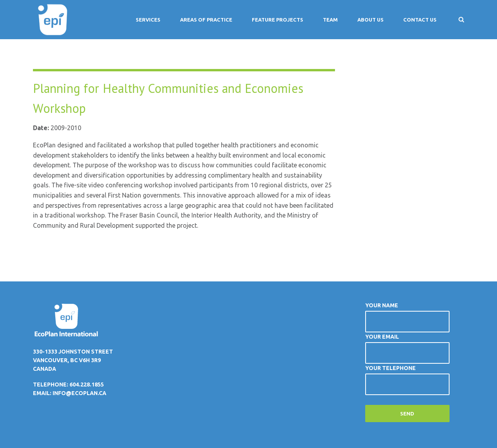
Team (330, 20)
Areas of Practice (206, 20)
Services (148, 20)
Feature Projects (278, 20)
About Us (370, 20)
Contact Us (420, 20)
